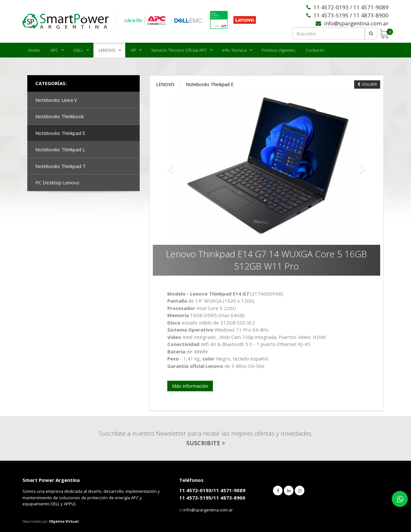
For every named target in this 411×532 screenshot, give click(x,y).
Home (34, 50)
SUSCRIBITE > (206, 443)
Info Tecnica (234, 50)
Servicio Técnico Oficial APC (179, 50)
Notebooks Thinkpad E (210, 84)
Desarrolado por (51, 521)
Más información (190, 386)
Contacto (315, 50)
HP (133, 50)
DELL (79, 50)
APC (54, 50)
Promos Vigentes (278, 50)
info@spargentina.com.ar (208, 510)
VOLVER (367, 84)
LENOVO (107, 50)
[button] (170, 167)
